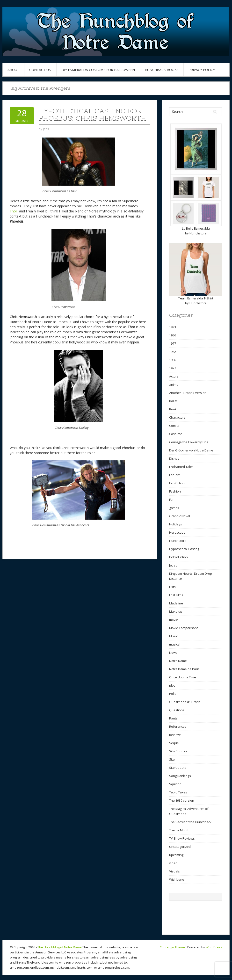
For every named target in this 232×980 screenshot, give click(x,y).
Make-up (176, 611)
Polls (173, 694)
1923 (173, 327)
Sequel (174, 743)
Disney (174, 458)
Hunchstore (198, 233)
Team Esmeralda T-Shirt (196, 298)
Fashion (175, 491)
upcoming (176, 855)
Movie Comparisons (184, 628)
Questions (177, 710)
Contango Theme (172, 947)
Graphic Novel (180, 516)
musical (175, 644)
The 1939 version (182, 800)
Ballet (173, 401)
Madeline (176, 603)
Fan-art (174, 475)
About (13, 70)
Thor (14, 211)
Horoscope (177, 532)
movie (174, 620)
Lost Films (176, 595)
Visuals (174, 871)
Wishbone (177, 879)
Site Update (178, 768)
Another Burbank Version (188, 393)
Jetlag (173, 565)
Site (172, 759)
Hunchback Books (162, 70)
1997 (173, 368)
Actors (174, 376)
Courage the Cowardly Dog (189, 442)
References (178, 726)
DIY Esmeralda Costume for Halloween (98, 70)
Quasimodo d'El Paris (185, 702)
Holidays (176, 524)
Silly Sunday (178, 751)
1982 (173, 352)
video (173, 863)
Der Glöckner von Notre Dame (191, 450)
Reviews (175, 735)
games (174, 508)
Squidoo (175, 784)
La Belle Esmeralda (196, 228)
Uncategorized (180, 847)
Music (173, 636)
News (173, 653)
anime (174, 385)
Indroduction (178, 557)
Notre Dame (178, 661)
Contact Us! (40, 70)
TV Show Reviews (182, 838)
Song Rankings (180, 776)
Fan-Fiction (177, 483)
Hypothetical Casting (184, 549)
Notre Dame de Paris (184, 669)
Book (173, 409)
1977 (173, 343)
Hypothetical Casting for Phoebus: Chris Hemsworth (92, 115)
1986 (173, 360)
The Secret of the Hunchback (190, 822)
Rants (173, 718)
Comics (174, 426)
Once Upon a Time (183, 677)
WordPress (214, 947)
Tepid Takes (178, 792)
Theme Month (179, 830)
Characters (177, 417)
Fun (172, 500)
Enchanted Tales (181, 467)
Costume (176, 434)
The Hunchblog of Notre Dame (60, 947)
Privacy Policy (202, 70)
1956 (173, 335)
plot (172, 685)
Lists (172, 587)
